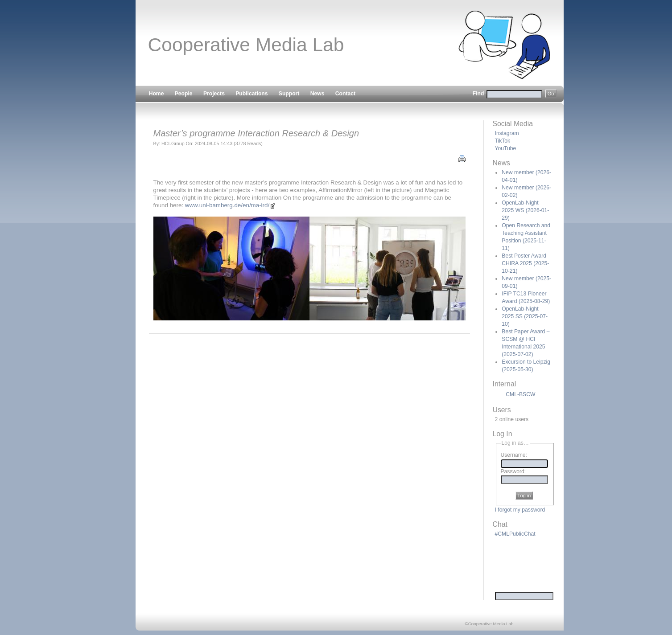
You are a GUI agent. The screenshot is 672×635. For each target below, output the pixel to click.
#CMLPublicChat (515, 534)
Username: (514, 455)
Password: (513, 471)
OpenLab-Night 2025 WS (525, 210)
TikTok (503, 141)
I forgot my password (520, 510)
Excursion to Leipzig (526, 366)
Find (515, 94)
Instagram (507, 133)
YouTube (506, 148)
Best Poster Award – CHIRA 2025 (526, 263)
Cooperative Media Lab (246, 45)
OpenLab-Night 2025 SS (525, 316)
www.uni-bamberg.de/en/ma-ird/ (231, 205)
